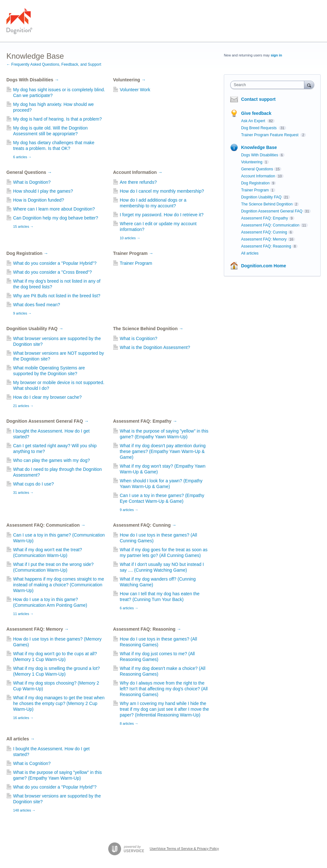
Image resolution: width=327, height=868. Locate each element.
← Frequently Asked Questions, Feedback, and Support (54, 64)
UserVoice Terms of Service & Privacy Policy (184, 849)
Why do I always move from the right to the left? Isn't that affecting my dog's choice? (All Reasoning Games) (164, 689)
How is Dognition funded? (39, 200)
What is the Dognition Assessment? (155, 347)
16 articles (23, 718)
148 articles (24, 810)
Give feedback (256, 113)
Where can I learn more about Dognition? (54, 209)
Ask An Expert (254, 121)
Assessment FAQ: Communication (46, 525)
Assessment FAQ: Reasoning (147, 629)
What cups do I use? (34, 484)
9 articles (22, 313)
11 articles (23, 614)
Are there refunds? (138, 182)
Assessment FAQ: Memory (38, 629)
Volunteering (129, 80)
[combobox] (269, 85)
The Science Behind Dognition (148, 329)
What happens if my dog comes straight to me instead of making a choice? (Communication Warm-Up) (59, 585)
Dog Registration (27, 253)
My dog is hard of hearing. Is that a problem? (57, 119)
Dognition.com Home (264, 266)
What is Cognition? (139, 338)
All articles (21, 739)
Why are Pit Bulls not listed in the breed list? (57, 296)
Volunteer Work (135, 90)
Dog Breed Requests (259, 128)
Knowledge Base (259, 147)
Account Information (138, 172)
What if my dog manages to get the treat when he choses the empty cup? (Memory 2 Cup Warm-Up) (59, 703)
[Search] (309, 85)
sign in (276, 55)
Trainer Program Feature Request (270, 135)
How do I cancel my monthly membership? (162, 191)
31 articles (23, 493)
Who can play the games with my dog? (51, 460)
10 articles (130, 238)
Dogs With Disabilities (33, 80)
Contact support (258, 99)
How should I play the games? (43, 191)
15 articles (23, 226)
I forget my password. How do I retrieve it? (162, 215)
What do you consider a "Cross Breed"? (53, 272)
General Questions (29, 172)
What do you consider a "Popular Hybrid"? (55, 263)
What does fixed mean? (37, 305)
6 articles (22, 157)
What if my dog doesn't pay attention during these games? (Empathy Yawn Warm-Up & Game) (163, 451)
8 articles (129, 723)
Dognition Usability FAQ (35, 329)
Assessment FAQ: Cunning (145, 525)
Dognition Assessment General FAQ (48, 421)
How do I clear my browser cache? (47, 397)
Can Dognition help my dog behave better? (56, 218)
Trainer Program (133, 253)
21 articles (23, 406)
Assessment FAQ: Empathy (145, 421)
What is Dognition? (32, 182)
